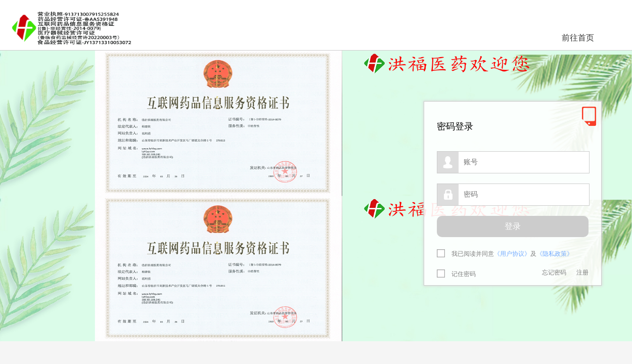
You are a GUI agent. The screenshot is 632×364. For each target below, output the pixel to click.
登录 (513, 226)
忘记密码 (554, 272)
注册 (582, 272)
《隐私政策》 (555, 254)
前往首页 (578, 38)
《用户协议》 (512, 254)
